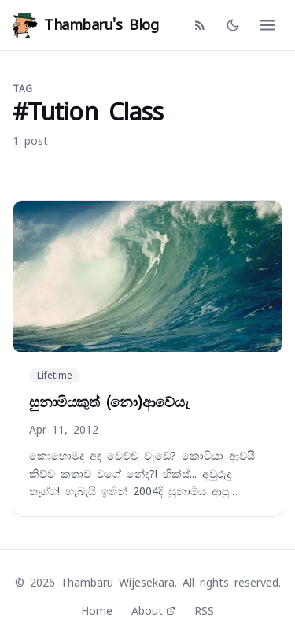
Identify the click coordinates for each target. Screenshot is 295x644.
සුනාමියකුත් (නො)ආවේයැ (109, 402)
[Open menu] (267, 25)
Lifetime (55, 376)
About (153, 611)
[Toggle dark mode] (233, 25)
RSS (204, 611)
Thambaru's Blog (85, 25)
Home (97, 611)
